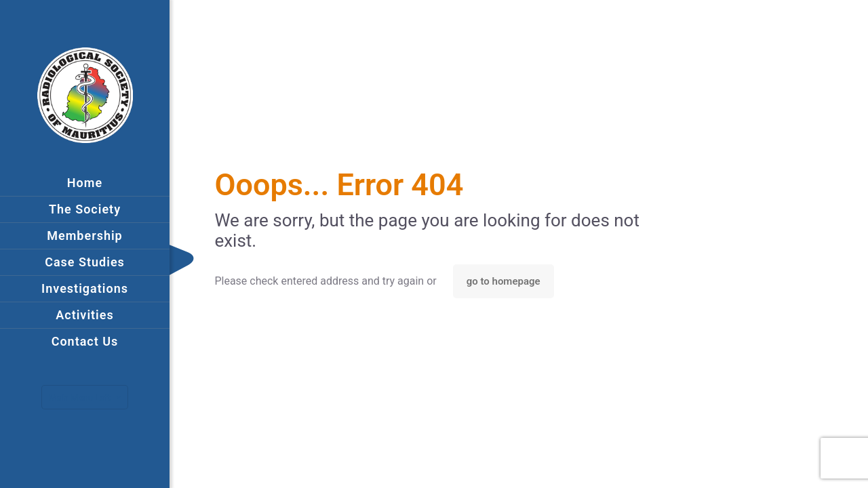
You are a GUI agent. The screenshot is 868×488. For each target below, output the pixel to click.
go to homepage (504, 281)
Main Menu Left (86, 398)
